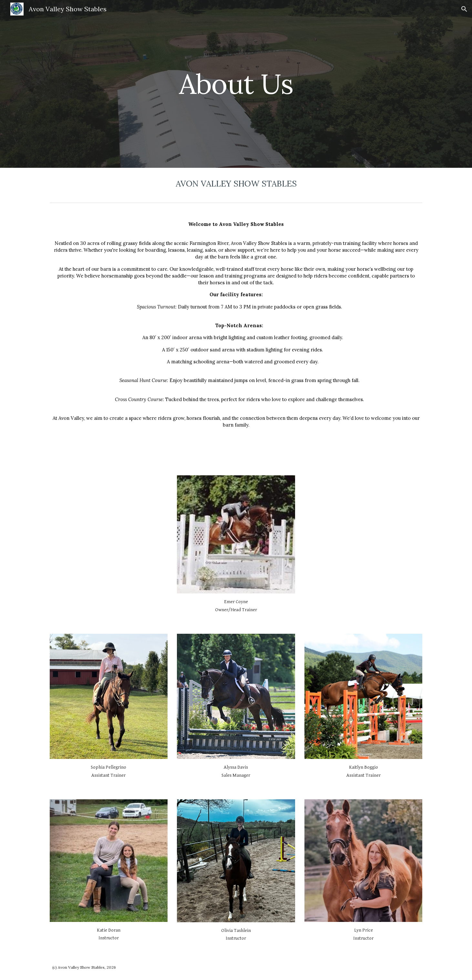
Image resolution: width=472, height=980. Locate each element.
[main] (236, 84)
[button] (464, 9)
